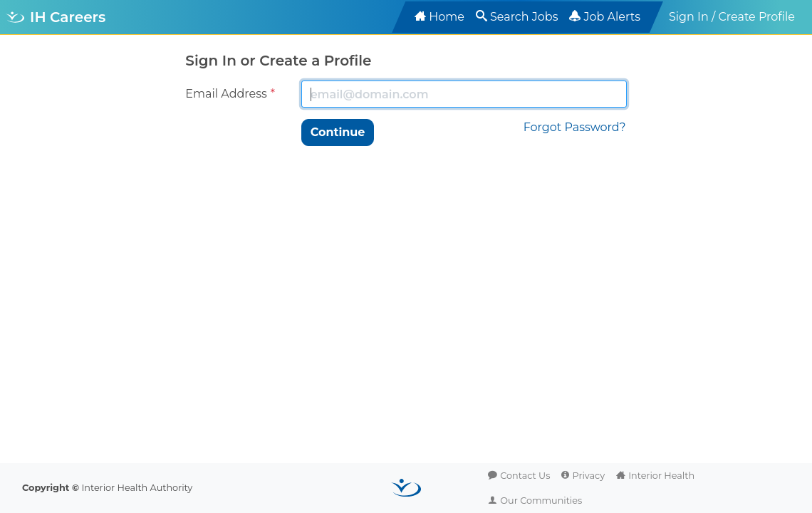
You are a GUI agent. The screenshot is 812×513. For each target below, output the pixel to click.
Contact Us (525, 476)
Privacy (588, 476)
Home (447, 17)
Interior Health (661, 476)
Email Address (226, 94)
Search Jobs (524, 17)
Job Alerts (612, 17)
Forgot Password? (575, 127)
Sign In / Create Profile (732, 17)
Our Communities (541, 501)
